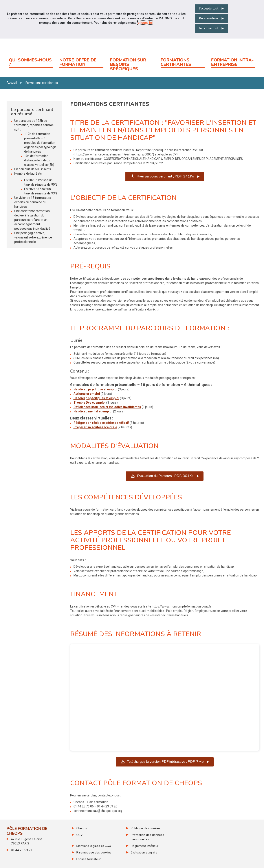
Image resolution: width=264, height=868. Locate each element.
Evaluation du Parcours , (165, 476)
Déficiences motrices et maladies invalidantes (107, 407)
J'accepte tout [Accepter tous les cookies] (209, 8)
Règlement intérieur (145, 846)
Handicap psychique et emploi (95, 389)
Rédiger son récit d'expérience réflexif (101, 423)
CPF (175, 154)
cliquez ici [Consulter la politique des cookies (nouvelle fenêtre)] (145, 23)
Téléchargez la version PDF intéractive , (167, 762)
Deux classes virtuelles (91, 418)
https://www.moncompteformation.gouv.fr (181, 606)
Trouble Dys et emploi (90, 403)
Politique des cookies (146, 828)
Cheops (82, 828)
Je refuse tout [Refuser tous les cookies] (209, 28)
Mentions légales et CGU (94, 846)
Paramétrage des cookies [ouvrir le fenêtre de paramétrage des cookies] (94, 852)
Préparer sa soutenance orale (95, 427)
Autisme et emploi (87, 394)
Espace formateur (89, 859)
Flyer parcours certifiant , (165, 176)
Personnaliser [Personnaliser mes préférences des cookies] (209, 18)
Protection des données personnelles (147, 837)
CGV (80, 835)
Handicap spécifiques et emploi (96, 398)
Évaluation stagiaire (144, 852)
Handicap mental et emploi (93, 411)
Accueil (12, 83)
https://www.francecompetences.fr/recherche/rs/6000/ (114, 154)
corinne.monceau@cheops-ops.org (98, 811)
